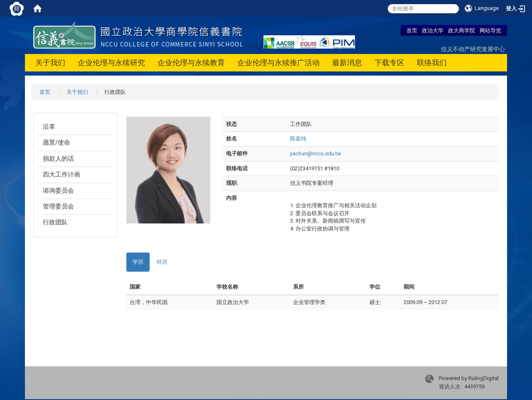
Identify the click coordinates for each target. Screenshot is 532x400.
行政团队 (55, 222)
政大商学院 (462, 30)
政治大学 (433, 30)
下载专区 (389, 63)
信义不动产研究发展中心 (473, 49)
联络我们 (432, 63)
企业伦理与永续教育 (191, 63)
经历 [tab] (162, 262)
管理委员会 (58, 206)
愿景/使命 (57, 142)
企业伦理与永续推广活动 (278, 63)
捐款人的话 (58, 159)
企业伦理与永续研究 (111, 63)
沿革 (49, 127)
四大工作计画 (62, 174)
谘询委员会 (58, 191)
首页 (412, 30)
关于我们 (50, 63)
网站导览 (490, 30)
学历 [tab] (138, 262)
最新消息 (347, 63)
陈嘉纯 (298, 139)
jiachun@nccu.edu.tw (316, 153)
